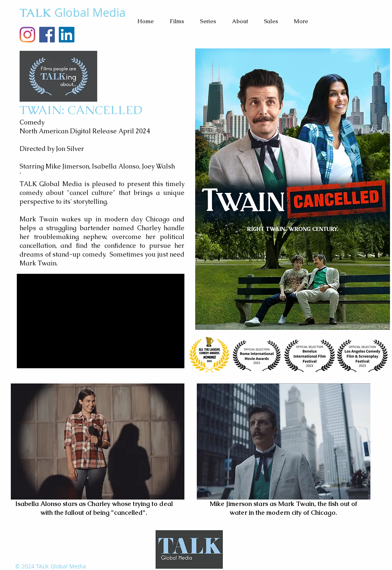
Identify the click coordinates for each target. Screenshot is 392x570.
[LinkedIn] (67, 35)
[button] (177, 21)
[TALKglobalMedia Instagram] (27, 35)
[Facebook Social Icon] (47, 35)
